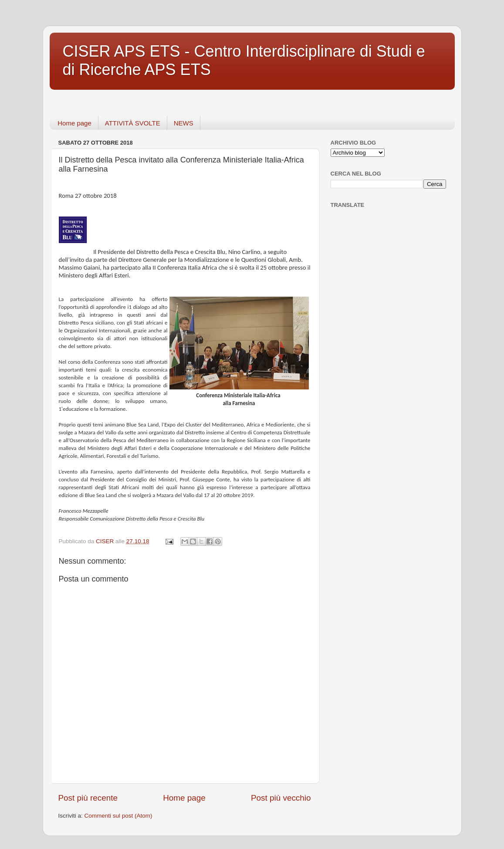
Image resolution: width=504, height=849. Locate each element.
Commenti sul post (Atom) (118, 816)
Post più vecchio (281, 798)
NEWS (184, 123)
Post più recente (88, 798)
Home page (74, 123)
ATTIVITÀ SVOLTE (133, 123)
